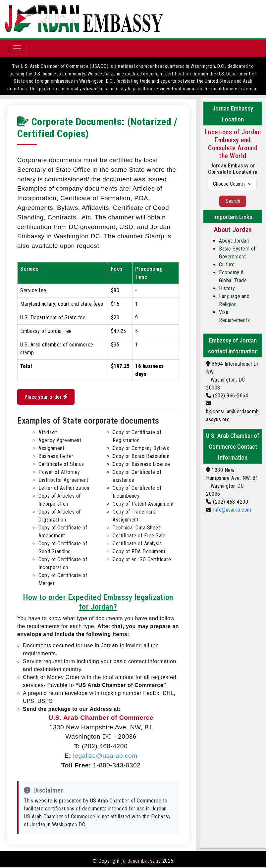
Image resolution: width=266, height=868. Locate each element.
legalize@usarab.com (105, 756)
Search (233, 201)
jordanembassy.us (141, 862)
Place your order (47, 397)
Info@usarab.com (232, 510)
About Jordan (234, 241)
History (227, 288)
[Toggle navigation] (17, 48)
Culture (227, 265)
